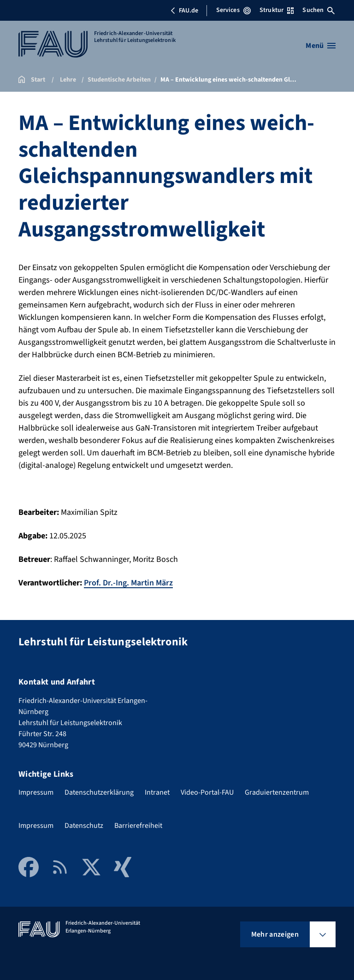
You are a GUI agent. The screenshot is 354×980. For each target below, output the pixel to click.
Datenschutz (84, 825)
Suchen (319, 10)
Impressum (36, 792)
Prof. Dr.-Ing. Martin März (129, 583)
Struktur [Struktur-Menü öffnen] (277, 10)
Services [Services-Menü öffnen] (233, 10)
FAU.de (184, 11)
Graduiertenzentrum (277, 792)
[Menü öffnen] (321, 46)
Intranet (157, 792)
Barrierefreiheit (138, 825)
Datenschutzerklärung (99, 792)
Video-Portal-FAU (207, 792)
